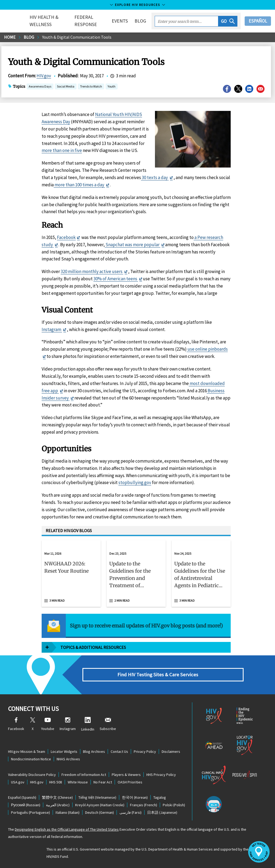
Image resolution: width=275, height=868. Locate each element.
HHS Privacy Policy (161, 775)
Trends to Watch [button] (91, 87)
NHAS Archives (68, 759)
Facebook (66, 237)
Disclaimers (171, 751)
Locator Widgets (64, 751)
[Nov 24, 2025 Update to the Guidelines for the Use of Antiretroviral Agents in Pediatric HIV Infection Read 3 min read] (201, 574)
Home (10, 37)
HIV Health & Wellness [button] (44, 21)
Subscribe (108, 724)
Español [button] (258, 21)
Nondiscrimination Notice (31, 759)
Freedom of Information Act (84, 775)
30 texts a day (155, 177)
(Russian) (26, 805)
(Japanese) (162, 812)
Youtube (48, 724)
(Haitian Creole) (100, 805)
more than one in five (62, 150)
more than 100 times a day (79, 185)
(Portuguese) (30, 812)
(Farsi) (131, 812)
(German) (99, 812)
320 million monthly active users (92, 271)
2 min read (122, 600)
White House (78, 782)
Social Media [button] (66, 87)
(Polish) (174, 805)
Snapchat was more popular (133, 245)
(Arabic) (58, 805)
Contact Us (119, 751)
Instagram (52, 329)
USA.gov (18, 782)
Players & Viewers (126, 775)
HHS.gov (37, 782)
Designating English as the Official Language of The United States (67, 829)
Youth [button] (112, 87)
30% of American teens (116, 279)
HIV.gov (44, 76)
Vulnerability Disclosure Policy (32, 775)
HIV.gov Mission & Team (27, 751)
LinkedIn (88, 724)
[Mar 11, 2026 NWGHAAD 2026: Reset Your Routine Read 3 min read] (71, 574)
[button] (228, 21)
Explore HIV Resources (137, 5)
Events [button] (120, 21)
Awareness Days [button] (40, 87)
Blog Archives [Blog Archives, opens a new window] (94, 751)
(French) (144, 805)
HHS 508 (56, 782)
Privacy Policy (145, 751)
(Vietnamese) (97, 797)
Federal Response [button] (86, 21)
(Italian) (68, 812)
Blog (140, 21)
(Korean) (135, 797)
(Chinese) (57, 797)
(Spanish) (22, 797)
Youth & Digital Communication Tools (77, 37)
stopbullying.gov (135, 482)
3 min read (57, 600)
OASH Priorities (130, 782)
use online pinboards (207, 349)
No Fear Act (103, 782)
